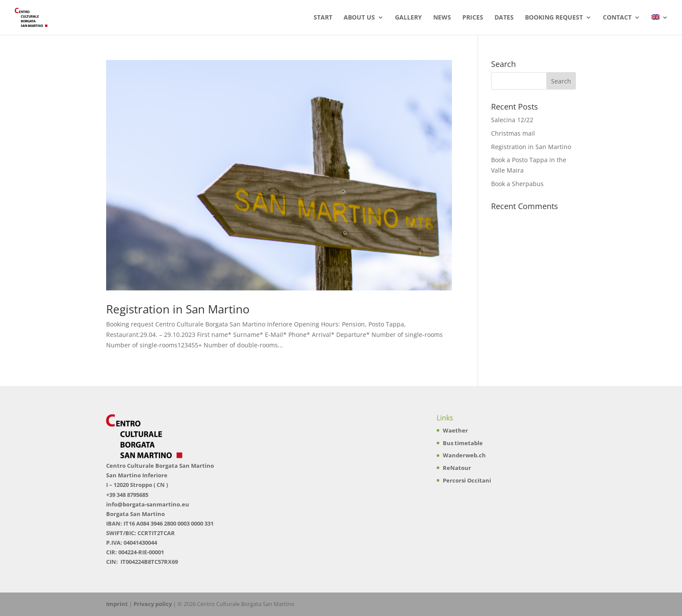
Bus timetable (463, 443)
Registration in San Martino (178, 309)
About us (359, 18)
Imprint (117, 604)
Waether (455, 430)
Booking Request (554, 18)
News (442, 18)
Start (323, 18)
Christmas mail (513, 133)
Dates (504, 18)
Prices (473, 18)
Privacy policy (153, 604)
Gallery (408, 18)
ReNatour (457, 468)
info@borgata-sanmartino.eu (148, 504)
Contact (617, 18)
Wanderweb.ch (464, 455)
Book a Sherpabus (517, 184)
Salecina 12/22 (512, 120)
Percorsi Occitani (467, 480)
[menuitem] (660, 25)
